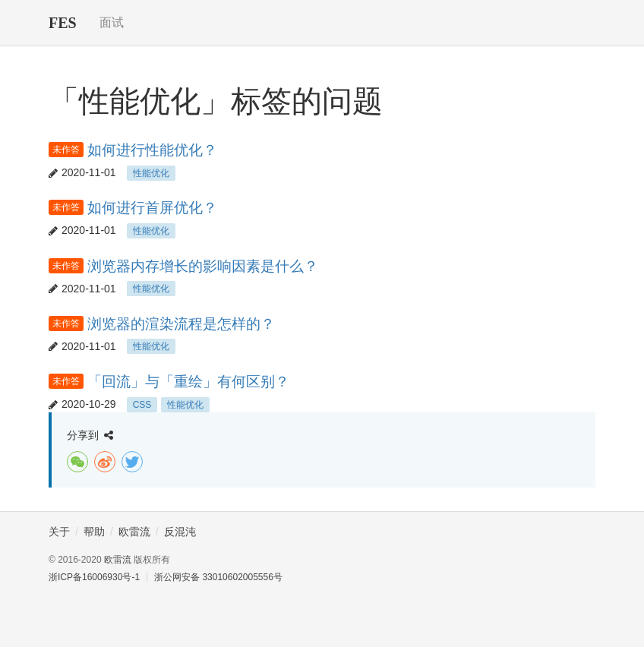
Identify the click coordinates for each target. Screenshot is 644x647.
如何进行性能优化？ (152, 150)
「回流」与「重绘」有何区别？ (188, 382)
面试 (112, 22)
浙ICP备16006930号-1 (94, 577)
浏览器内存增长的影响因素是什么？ (203, 266)
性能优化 (151, 173)
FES (63, 23)
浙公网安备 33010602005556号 (218, 577)
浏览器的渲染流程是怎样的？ (181, 324)
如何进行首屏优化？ (152, 208)
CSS (142, 405)
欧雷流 (118, 560)
